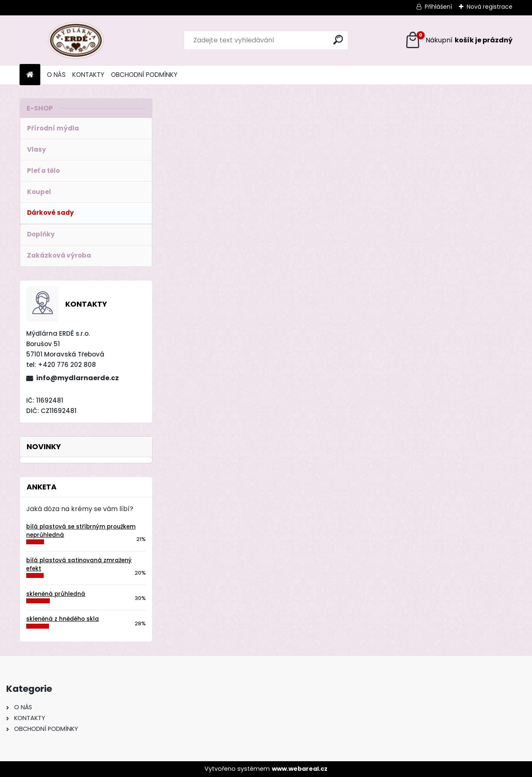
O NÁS (56, 75)
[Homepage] (30, 75)
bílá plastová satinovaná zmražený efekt (79, 564)
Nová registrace (490, 7)
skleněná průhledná (56, 594)
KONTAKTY (88, 75)
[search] (338, 40)
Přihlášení (438, 7)
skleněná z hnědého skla (63, 619)
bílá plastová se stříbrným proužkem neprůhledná (81, 531)
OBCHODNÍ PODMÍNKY (144, 75)
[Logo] (77, 40)
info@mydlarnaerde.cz (78, 378)
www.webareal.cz (300, 769)
